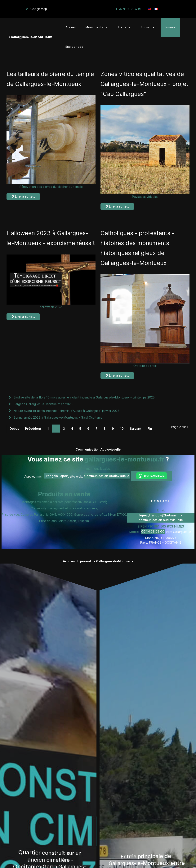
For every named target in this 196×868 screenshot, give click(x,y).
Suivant (136, 427)
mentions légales (98, 467)
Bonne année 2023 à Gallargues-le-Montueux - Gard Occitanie (57, 416)
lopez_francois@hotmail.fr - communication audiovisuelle (161, 516)
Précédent (33, 427)
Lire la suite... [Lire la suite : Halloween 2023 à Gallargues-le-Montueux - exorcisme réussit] (23, 326)
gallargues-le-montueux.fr (124, 458)
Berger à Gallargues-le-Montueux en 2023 (42, 403)
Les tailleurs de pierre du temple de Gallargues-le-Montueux (42, 84)
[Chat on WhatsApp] (152, 475)
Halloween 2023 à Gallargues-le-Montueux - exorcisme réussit (50, 242)
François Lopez (56, 475)
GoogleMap (39, 9)
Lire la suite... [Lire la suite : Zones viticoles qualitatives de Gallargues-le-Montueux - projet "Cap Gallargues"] (117, 206)
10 (122, 427)
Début (14, 427)
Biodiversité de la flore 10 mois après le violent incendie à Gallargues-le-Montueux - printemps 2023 (84, 396)
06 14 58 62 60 (153, 530)
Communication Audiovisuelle (107, 475)
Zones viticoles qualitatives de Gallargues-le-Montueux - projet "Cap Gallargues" (144, 84)
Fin (150, 427)
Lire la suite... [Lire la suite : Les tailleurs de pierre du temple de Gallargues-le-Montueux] (23, 206)
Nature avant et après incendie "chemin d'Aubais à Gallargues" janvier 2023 (66, 410)
